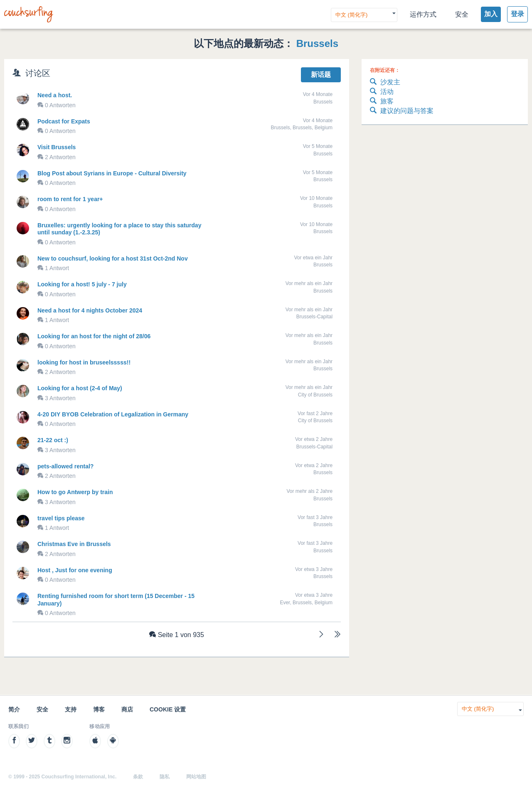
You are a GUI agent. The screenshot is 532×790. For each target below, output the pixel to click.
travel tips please (61, 518)
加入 (491, 14)
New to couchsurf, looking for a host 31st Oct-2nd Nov (113, 258)
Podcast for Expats (64, 121)
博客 (99, 709)
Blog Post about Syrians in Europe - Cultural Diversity (112, 173)
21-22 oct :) (53, 440)
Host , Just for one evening (75, 570)
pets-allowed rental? (65, 466)
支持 (71, 709)
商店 (127, 709)
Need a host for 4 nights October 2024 (90, 310)
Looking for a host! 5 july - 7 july (82, 284)
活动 (382, 92)
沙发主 (385, 82)
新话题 (321, 75)
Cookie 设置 (168, 709)
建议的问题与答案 (402, 111)
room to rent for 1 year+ (70, 199)
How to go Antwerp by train (75, 492)
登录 (517, 14)
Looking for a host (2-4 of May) (80, 388)
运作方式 (423, 14)
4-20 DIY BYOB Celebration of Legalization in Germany (113, 414)
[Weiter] (321, 635)
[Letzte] (337, 635)
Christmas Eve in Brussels (74, 544)
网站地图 (196, 777)
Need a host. (55, 95)
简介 (14, 709)
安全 (462, 14)
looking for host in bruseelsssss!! (84, 362)
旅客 (382, 102)
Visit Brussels (57, 147)
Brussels (317, 43)
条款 (138, 777)
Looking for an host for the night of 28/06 (94, 336)
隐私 (165, 777)
